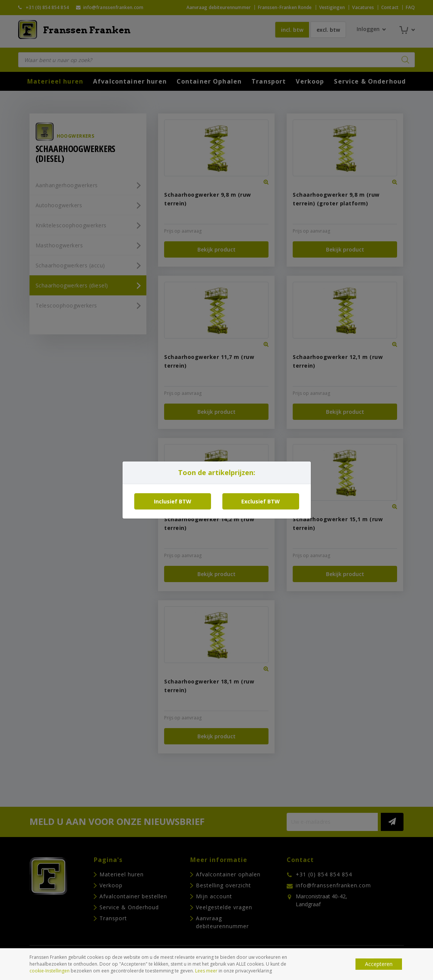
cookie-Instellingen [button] (50, 971)
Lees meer (206, 971)
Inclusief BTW (173, 501)
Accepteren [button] (379, 964)
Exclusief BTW (261, 501)
